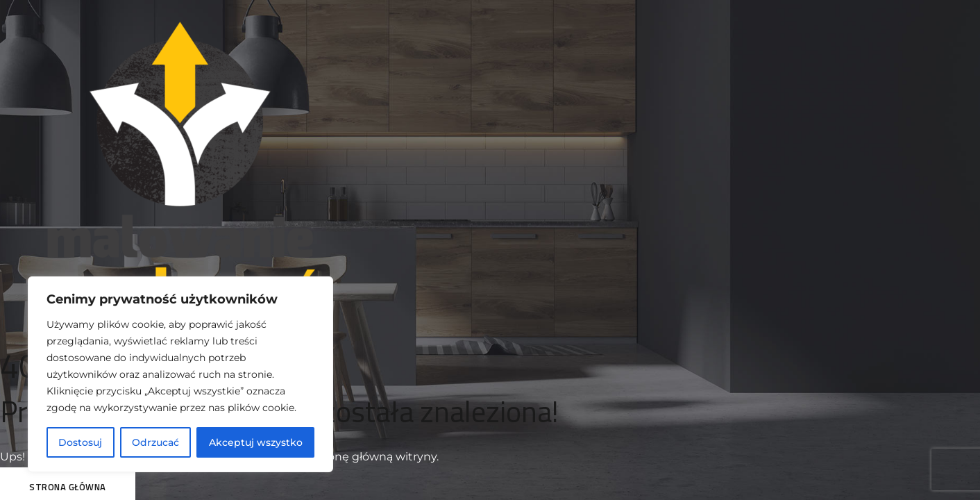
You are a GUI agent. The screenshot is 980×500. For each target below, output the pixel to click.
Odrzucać (155, 442)
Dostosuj (80, 442)
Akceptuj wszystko (256, 442)
